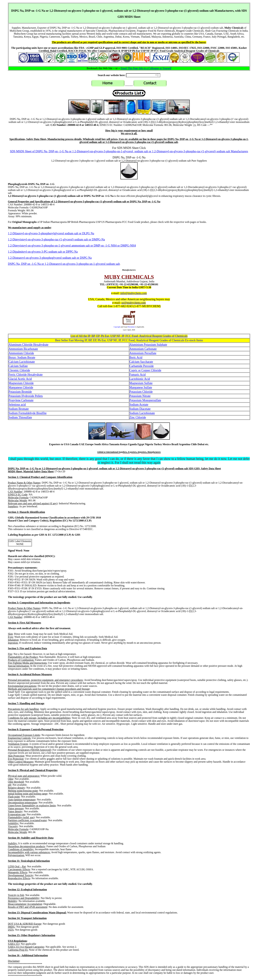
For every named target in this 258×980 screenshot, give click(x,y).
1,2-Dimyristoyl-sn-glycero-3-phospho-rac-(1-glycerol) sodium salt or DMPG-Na (56, 239)
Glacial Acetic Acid (20, 379)
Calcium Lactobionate (22, 362)
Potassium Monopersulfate (145, 400)
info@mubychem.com (134, 293)
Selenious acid (17, 405)
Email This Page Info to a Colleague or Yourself (146, 68)
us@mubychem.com (134, 303)
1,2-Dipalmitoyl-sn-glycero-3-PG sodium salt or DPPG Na (43, 252)
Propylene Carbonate (21, 400)
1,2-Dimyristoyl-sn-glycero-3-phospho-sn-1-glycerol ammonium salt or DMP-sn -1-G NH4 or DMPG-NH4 (72, 246)
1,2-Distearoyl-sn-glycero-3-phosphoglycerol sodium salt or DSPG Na (50, 258)
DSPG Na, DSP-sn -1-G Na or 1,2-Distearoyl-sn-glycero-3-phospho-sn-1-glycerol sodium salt (64, 264)
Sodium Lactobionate (142, 413)
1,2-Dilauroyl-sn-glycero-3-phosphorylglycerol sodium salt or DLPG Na (51, 233)
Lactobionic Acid (140, 379)
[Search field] (143, 75)
